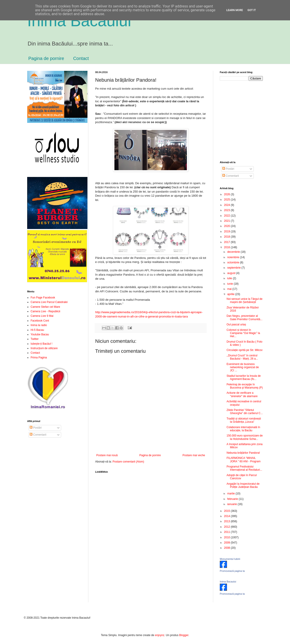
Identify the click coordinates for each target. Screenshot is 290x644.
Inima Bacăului (79, 21)
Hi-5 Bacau (37, 330)
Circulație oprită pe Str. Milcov (245, 350)
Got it (252, 10)
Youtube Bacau (40, 334)
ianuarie (232, 504)
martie (231, 494)
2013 (227, 521)
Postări (36, 428)
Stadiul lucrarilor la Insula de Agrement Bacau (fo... (244, 377)
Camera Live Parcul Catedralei (49, 302)
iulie (230, 278)
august (232, 273)
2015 (227, 511)
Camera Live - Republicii (45, 311)
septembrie (234, 268)
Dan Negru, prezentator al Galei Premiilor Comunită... (244, 317)
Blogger (184, 635)
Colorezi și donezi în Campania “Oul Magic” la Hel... (243, 333)
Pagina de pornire (46, 58)
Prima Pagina (39, 358)
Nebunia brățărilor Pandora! (243, 453)
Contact (81, 58)
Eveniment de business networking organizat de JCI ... (243, 367)
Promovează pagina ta (232, 571)
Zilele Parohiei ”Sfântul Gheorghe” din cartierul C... (245, 412)
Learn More (235, 10)
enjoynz (160, 635)
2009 (227, 543)
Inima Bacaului (228, 582)
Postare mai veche (194, 455)
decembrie (234, 252)
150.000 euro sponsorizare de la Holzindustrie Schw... (245, 437)
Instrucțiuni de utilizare (44, 348)
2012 (227, 527)
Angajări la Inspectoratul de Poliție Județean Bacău (243, 485)
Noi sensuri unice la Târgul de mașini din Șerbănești (245, 301)
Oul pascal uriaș (236, 324)
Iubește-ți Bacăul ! (41, 344)
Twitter (35, 339)
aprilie (231, 294)
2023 (227, 210)
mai (230, 289)
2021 (227, 221)
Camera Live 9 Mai (42, 316)
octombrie (234, 262)
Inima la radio (39, 325)
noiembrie (234, 257)
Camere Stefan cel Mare (45, 307)
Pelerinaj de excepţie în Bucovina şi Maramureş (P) (245, 386)
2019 (227, 231)
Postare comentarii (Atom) (128, 462)
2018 (227, 237)
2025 (227, 200)
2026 (227, 194)
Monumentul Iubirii (230, 559)
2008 (227, 548)
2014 (227, 516)
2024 (227, 205)
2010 (227, 537)
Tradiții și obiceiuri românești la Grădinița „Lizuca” (244, 420)
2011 (227, 532)
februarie (233, 499)
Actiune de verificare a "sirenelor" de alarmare (242, 394)
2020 (227, 226)
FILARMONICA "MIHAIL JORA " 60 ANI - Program (244, 460)
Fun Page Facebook (43, 298)
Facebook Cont (40, 321)
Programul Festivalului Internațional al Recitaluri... (244, 468)
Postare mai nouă (107, 455)
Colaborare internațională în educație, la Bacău (243, 429)
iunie (231, 284)
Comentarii (38, 435)
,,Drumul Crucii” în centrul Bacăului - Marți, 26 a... (242, 357)
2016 (227, 247)
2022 (227, 216)
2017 (227, 242)
